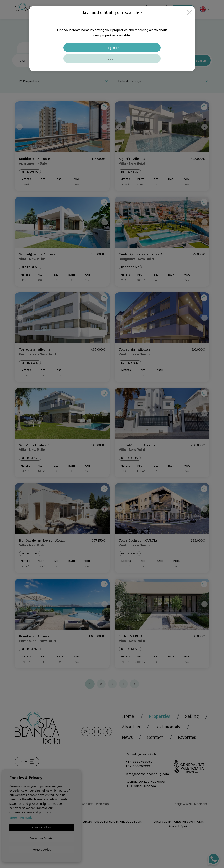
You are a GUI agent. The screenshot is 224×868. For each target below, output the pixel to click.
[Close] (189, 12)
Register (112, 48)
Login (112, 58)
